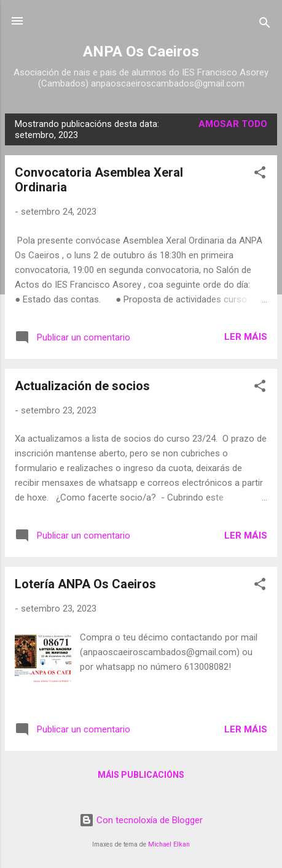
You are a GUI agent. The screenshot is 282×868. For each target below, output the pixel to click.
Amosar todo (233, 124)
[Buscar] (265, 25)
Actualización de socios (82, 386)
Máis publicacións (141, 775)
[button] (260, 175)
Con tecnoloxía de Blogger (141, 820)
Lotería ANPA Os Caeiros (85, 584)
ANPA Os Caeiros (141, 52)
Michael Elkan (169, 844)
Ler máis (246, 337)
